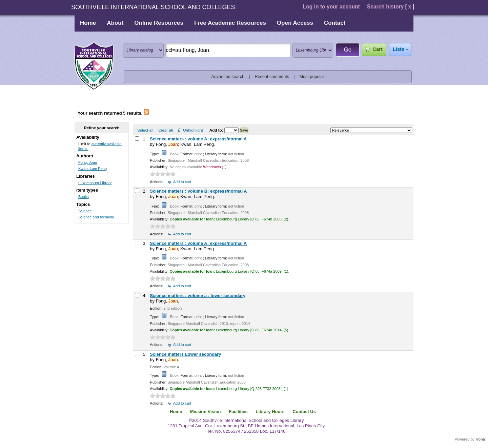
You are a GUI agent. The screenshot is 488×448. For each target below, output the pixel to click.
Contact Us (304, 412)
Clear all (166, 130)
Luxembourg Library (95, 183)
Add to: (217, 130)
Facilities (238, 412)
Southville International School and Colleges (94, 66)
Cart (377, 49)
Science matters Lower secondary (185, 354)
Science (85, 211)
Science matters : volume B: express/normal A (198, 191)
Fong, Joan (88, 162)
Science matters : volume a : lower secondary (198, 296)
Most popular (312, 77)
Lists (399, 49)
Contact (335, 23)
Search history (385, 7)
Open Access (295, 23)
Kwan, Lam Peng (93, 169)
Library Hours (270, 412)
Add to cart (182, 182)
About (115, 23)
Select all (145, 130)
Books (84, 197)
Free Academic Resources (230, 23)
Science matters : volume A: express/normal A (198, 139)
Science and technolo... (98, 217)
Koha (480, 439)
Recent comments (272, 77)
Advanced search (228, 77)
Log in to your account (331, 7)
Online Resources (159, 23)
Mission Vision (206, 412)
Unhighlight (193, 130)
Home (88, 23)
